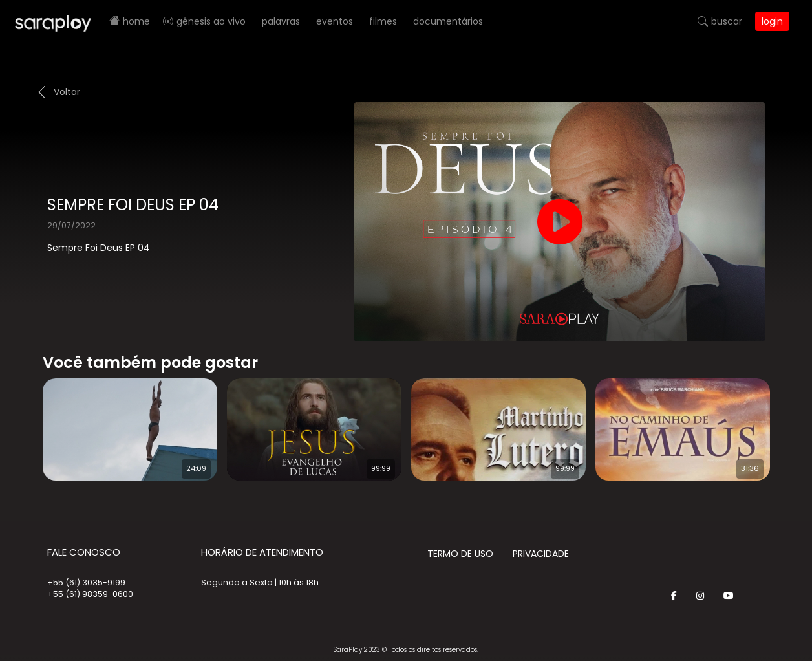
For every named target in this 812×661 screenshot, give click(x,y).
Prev (23, 421)
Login (772, 21)
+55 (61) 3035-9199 (86, 582)
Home (136, 21)
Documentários (448, 21)
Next (791, 421)
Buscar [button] (727, 21)
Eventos (335, 21)
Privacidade (541, 554)
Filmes (383, 21)
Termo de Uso (460, 554)
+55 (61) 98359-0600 (90, 594)
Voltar (67, 92)
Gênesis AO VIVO (211, 21)
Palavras (281, 21)
